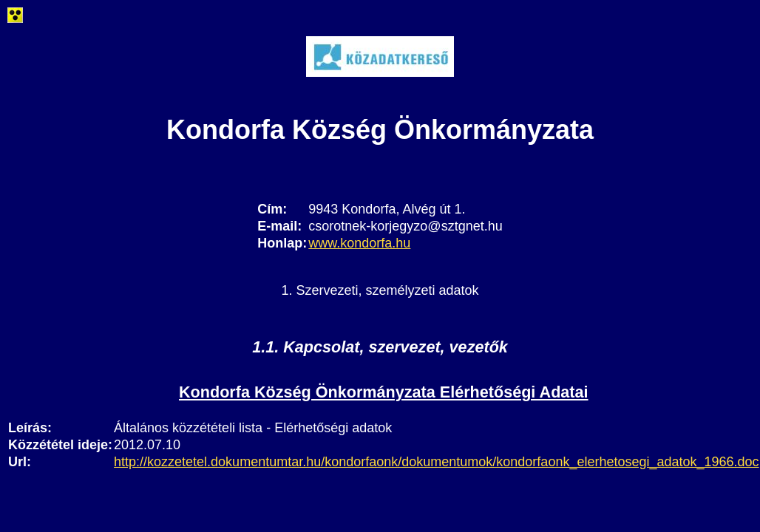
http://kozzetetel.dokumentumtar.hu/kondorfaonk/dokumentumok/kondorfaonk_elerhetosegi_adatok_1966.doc (437, 462)
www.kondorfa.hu (359, 243)
